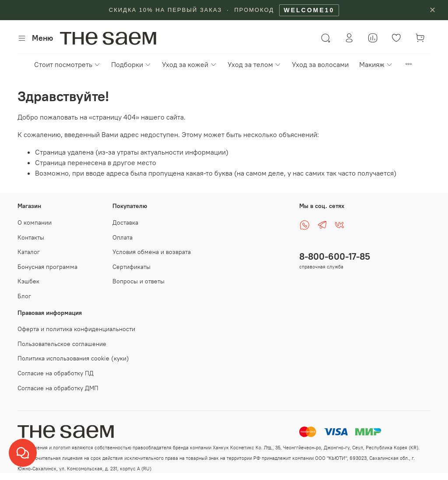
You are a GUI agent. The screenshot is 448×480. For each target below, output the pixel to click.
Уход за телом (254, 64)
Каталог (29, 252)
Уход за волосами (320, 64)
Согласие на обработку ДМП (58, 388)
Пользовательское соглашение (62, 344)
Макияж (376, 64)
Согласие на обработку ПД (56, 373)
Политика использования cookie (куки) (73, 358)
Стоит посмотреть (67, 64)
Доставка (125, 222)
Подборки (131, 64)
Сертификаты (131, 267)
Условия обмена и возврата (152, 252)
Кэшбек (28, 281)
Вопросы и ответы (138, 281)
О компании (35, 222)
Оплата (122, 237)
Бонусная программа (47, 267)
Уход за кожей (189, 64)
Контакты (31, 237)
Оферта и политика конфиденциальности (76, 329)
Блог (24, 296)
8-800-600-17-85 (335, 256)
